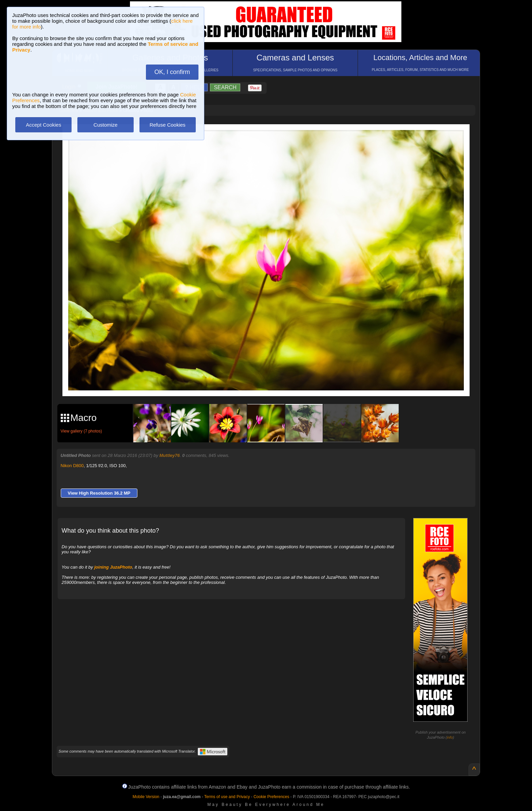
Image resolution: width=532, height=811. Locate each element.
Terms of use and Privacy (227, 797)
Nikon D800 (72, 466)
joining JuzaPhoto (113, 567)
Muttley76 (170, 455)
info (450, 737)
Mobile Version (146, 797)
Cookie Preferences (271, 797)
